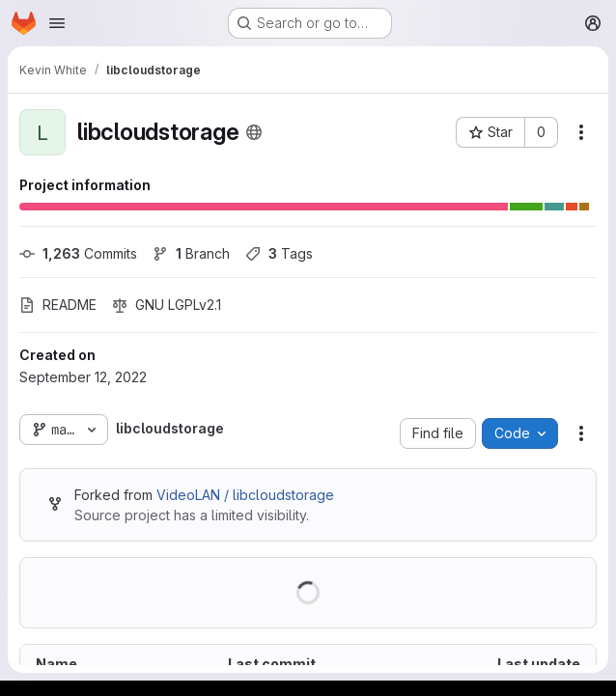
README (58, 305)
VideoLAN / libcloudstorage (245, 495)
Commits (78, 253)
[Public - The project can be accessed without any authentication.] (254, 132)
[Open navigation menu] (57, 23)
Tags (279, 253)
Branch (191, 253)
